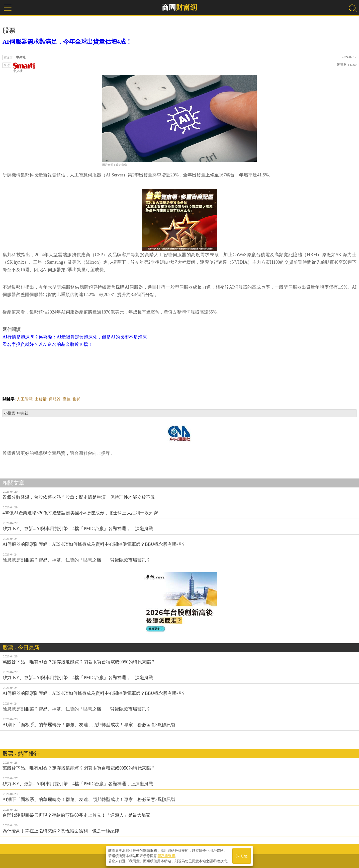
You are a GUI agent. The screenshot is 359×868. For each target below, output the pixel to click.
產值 (67, 399)
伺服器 (55, 399)
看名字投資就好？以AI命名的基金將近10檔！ (47, 344)
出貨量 (41, 399)
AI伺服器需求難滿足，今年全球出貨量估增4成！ (67, 42)
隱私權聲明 (166, 856)
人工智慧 (25, 399)
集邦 (77, 399)
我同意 (242, 856)
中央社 (24, 68)
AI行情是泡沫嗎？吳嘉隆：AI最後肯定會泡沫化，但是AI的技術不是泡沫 (75, 337)
